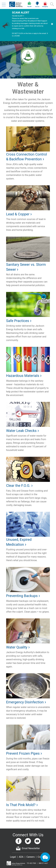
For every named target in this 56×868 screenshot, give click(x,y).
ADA (21, 857)
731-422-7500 (31, 863)
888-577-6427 (43, 863)
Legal (13, 857)
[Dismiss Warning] (52, 25)
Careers (31, 857)
